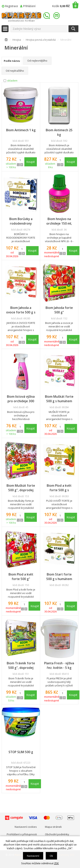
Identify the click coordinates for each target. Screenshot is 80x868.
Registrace (12, 6)
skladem (12, 81)
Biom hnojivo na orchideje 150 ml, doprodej (59, 221)
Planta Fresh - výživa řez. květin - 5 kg (59, 665)
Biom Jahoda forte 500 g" (59, 310)
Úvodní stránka (6, 40)
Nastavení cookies (26, 827)
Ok (51, 856)
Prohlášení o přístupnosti (22, 834)
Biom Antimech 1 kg (21, 130)
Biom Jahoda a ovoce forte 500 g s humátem (21, 310)
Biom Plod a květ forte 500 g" (21, 577)
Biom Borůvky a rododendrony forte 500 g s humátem (21, 221)
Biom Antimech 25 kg (59, 132)
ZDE (56, 863)
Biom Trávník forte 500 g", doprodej (21, 665)
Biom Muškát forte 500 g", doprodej (21, 488)
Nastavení (33, 856)
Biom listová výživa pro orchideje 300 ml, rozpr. (21, 399)
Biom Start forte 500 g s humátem (59, 577)
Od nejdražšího (15, 71)
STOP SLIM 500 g (21, 752)
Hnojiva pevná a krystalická (41, 40)
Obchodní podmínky (57, 834)
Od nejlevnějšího (37, 61)
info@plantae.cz (57, 16)
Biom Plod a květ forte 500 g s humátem (59, 488)
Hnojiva (17, 40)
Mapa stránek (53, 827)
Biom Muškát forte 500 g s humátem (59, 399)
